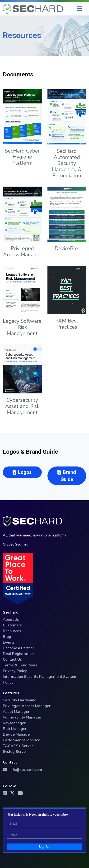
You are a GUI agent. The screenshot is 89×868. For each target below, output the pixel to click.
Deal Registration (18, 654)
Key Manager (14, 723)
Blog (7, 637)
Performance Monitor (21, 740)
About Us (11, 620)
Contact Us (12, 660)
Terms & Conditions (20, 665)
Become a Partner (19, 648)
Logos (22, 472)
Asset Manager (16, 712)
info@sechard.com (22, 770)
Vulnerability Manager (22, 717)
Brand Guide (67, 476)
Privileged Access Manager (27, 706)
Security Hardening (20, 700)
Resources (12, 631)
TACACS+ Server (18, 746)
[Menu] (80, 9)
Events (9, 642)
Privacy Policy (15, 671)
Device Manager (17, 734)
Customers (12, 625)
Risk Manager (15, 729)
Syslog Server (15, 752)
